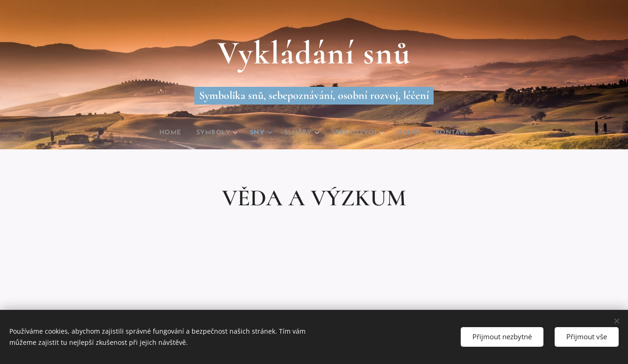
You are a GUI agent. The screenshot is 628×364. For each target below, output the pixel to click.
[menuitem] (162, 133)
